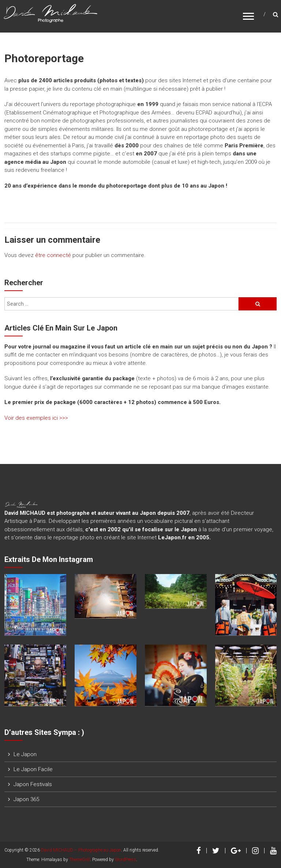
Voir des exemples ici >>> (36, 418)
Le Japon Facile (33, 769)
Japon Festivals (33, 784)
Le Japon (25, 754)
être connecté (53, 255)
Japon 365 (26, 799)
